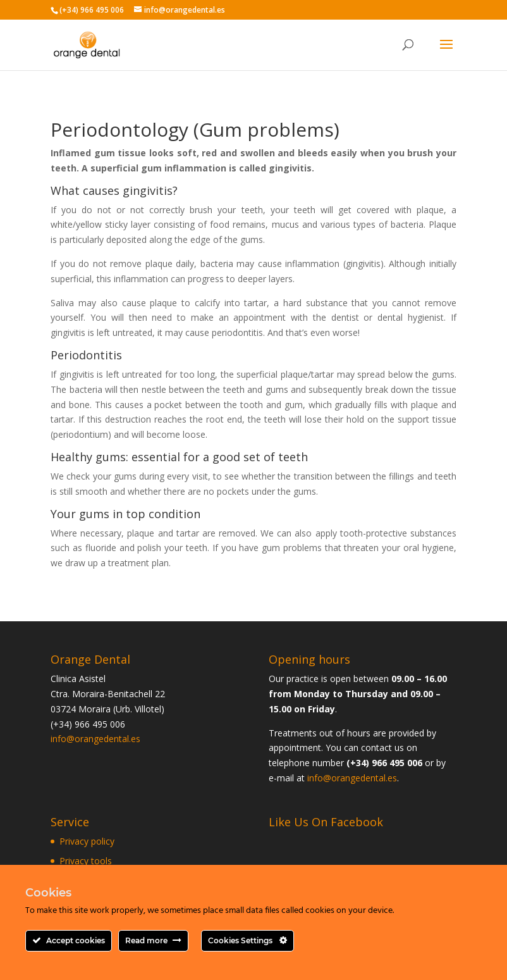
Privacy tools (86, 861)
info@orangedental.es (95, 739)
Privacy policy (87, 841)
